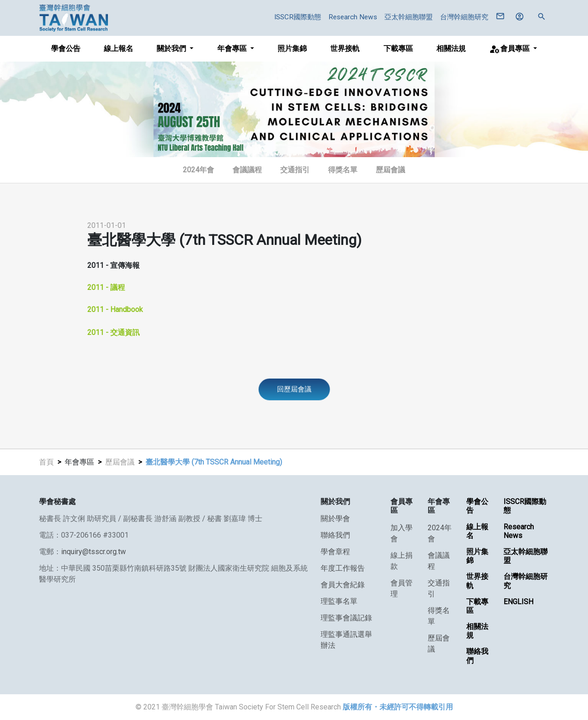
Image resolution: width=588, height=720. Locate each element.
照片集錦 (292, 48)
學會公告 (66, 48)
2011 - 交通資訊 (113, 332)
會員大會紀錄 (343, 585)
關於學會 (335, 519)
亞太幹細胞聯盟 (409, 17)
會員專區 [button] (510, 49)
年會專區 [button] (233, 48)
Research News (353, 17)
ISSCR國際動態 (298, 17)
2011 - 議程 (106, 287)
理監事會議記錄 (346, 618)
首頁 (46, 462)
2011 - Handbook (115, 309)
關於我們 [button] (172, 48)
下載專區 (398, 48)
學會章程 (335, 552)
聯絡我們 (335, 535)
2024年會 (198, 170)
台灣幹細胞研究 (464, 17)
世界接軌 (345, 48)
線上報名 (119, 48)
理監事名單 (339, 601)
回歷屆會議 (294, 389)
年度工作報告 (343, 568)
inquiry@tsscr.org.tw (93, 552)
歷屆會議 (120, 462)
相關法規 (451, 48)
